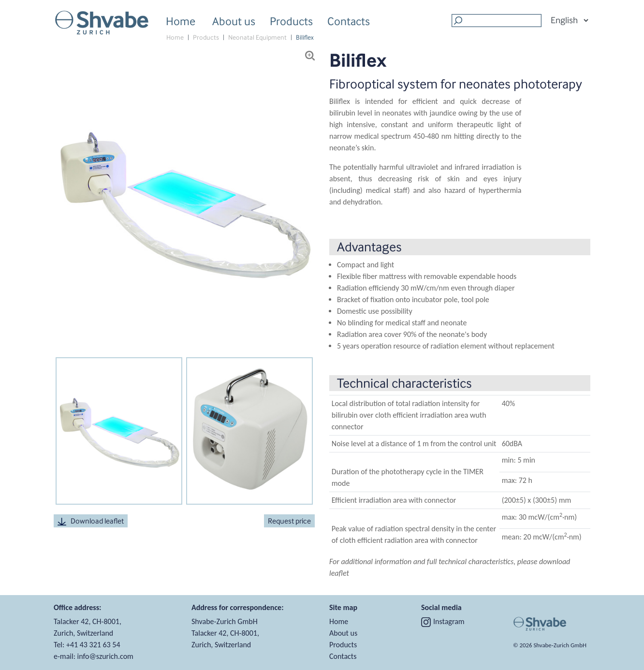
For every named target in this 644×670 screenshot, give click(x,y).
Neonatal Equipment (257, 37)
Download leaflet (91, 521)
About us (234, 22)
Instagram (443, 621)
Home (181, 21)
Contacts (349, 21)
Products (291, 22)
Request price (289, 521)
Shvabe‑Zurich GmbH (560, 645)
